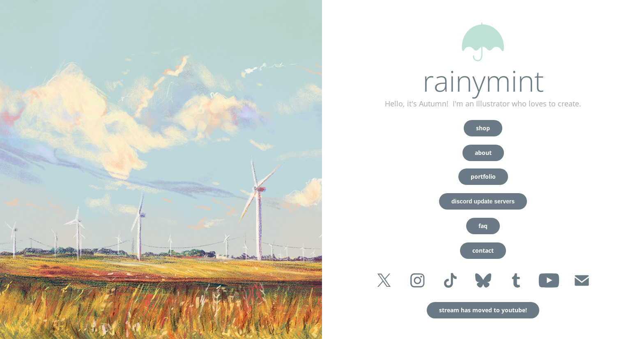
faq (483, 226)
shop (483, 128)
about (483, 153)
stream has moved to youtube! (483, 310)
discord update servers (483, 201)
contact (483, 250)
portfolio (483, 176)
